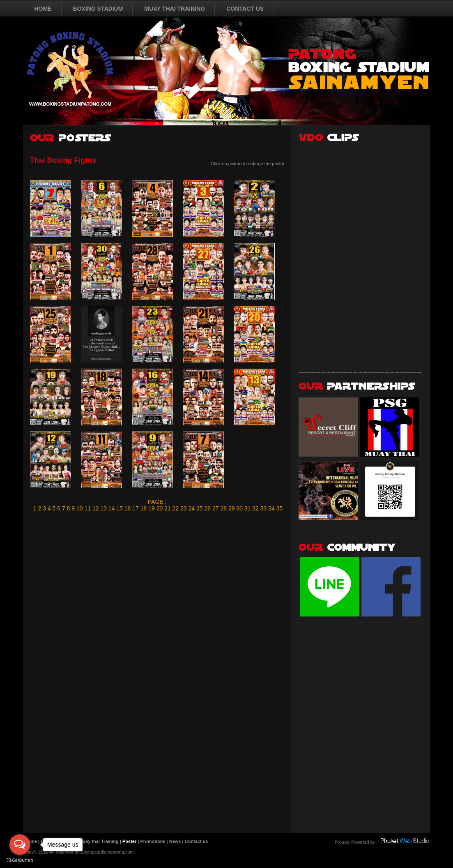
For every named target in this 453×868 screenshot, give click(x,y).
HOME (43, 9)
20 (160, 508)
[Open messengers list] (20, 845)
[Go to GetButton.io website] (20, 860)
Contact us (197, 841)
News (175, 841)
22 (176, 508)
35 (280, 508)
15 (120, 508)
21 (168, 508)
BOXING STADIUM (98, 9)
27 (216, 508)
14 (112, 508)
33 (264, 508)
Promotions (153, 841)
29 (232, 508)
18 (144, 508)
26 (207, 508)
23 (184, 508)
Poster (129, 841)
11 (87, 508)
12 (96, 508)
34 (271, 508)
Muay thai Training (99, 841)
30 (239, 508)
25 (200, 508)
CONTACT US (245, 9)
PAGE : (157, 502)
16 (128, 508)
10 (80, 508)
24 (192, 508)
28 (223, 508)
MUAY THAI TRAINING (175, 9)
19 (152, 508)
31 (248, 508)
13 (103, 508)
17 (136, 508)
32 (255, 508)
